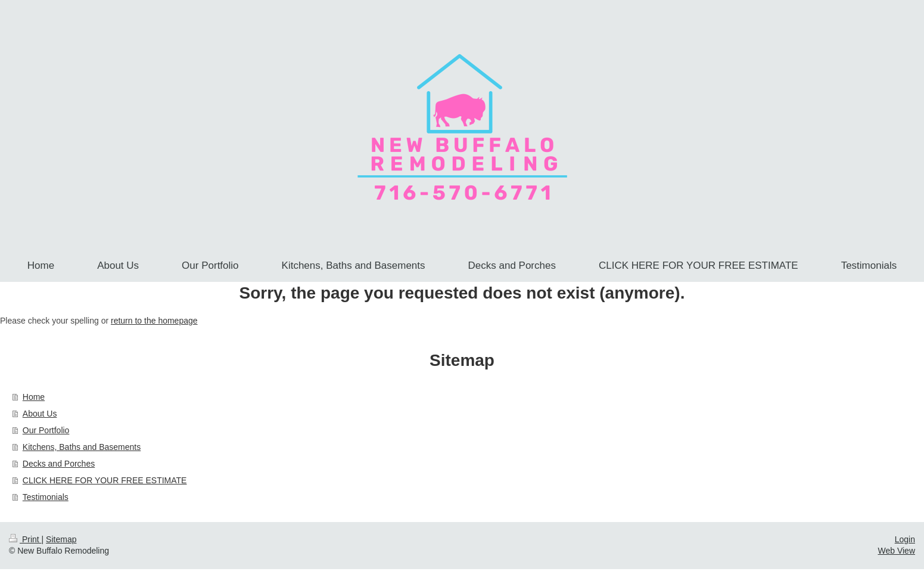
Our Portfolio (46, 430)
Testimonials (46, 497)
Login (905, 539)
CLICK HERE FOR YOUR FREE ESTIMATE (105, 480)
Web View (896, 551)
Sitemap (61, 539)
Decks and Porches (59, 464)
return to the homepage (154, 321)
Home (34, 397)
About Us (40, 414)
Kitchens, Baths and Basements (82, 447)
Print (25, 539)
